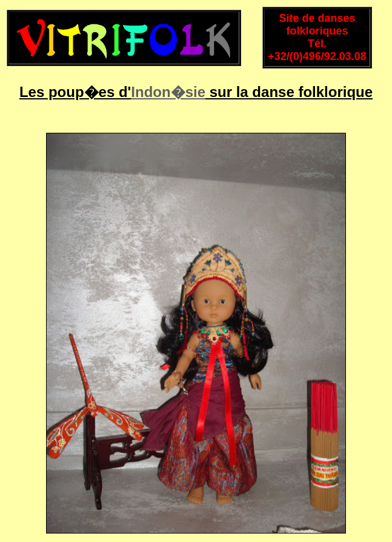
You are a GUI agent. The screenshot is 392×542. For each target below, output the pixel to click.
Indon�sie (168, 92)
